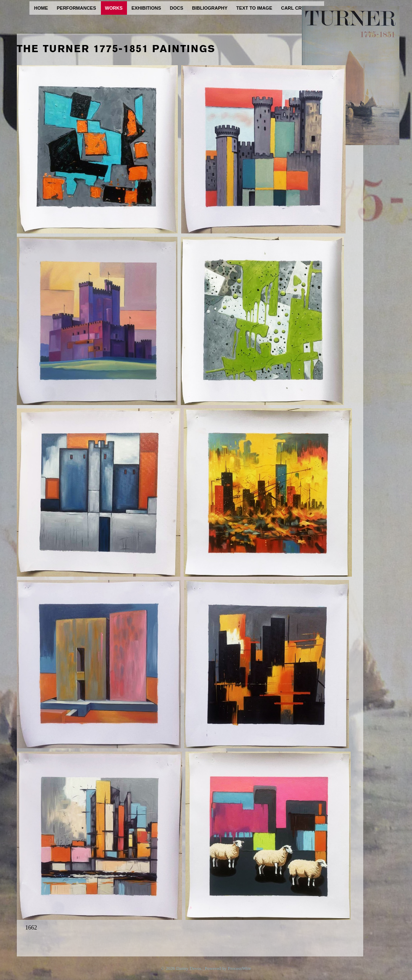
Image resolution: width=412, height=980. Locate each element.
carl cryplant (300, 8)
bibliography (210, 8)
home (41, 8)
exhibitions (146, 8)
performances (77, 8)
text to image (254, 8)
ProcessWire (239, 968)
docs (177, 8)
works (114, 8)
